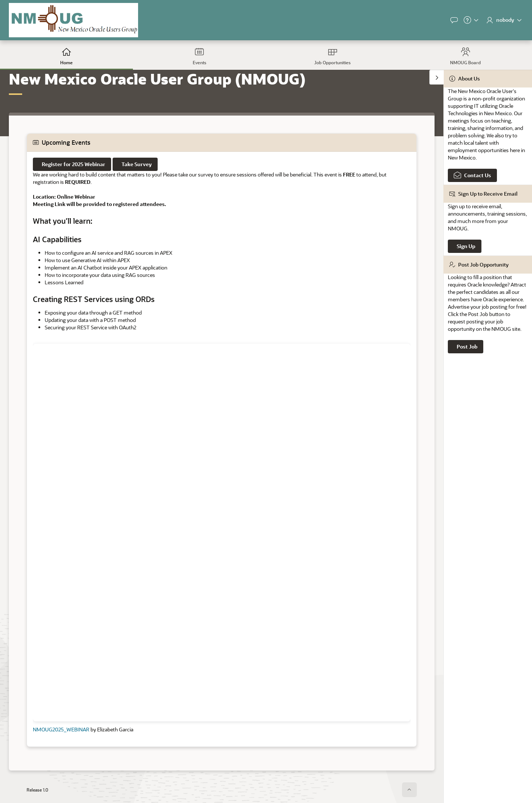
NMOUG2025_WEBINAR (61, 729)
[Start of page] (409, 790)
